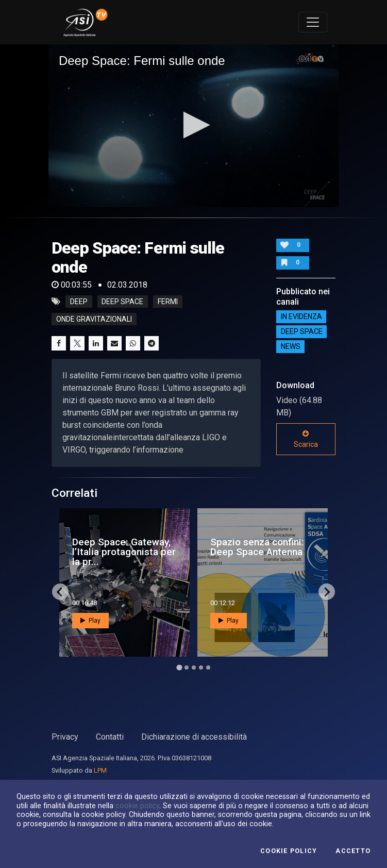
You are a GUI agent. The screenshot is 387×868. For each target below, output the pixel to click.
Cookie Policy (289, 851)
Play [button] (90, 621)
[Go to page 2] (187, 667)
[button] (193, 125)
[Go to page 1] (179, 668)
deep (79, 302)
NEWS (291, 347)
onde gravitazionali (94, 319)
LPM (100, 770)
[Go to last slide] (60, 592)
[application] (193, 126)
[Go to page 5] (208, 667)
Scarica (306, 439)
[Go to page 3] (194, 667)
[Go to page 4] (201, 667)
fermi (168, 302)
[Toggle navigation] (313, 22)
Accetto (353, 851)
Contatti (110, 737)
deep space (122, 302)
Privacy (65, 737)
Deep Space (302, 332)
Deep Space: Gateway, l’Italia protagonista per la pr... (124, 552)
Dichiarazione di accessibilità (194, 737)
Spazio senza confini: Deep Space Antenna (257, 547)
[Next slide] (327, 592)
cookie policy (137, 806)
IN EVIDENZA (301, 317)
